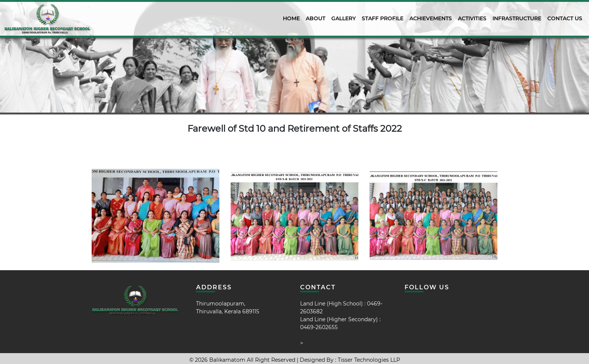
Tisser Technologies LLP (369, 360)
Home (291, 18)
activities (472, 18)
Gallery (344, 18)
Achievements (431, 18)
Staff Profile (383, 18)
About (316, 18)
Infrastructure (517, 18)
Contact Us (565, 18)
